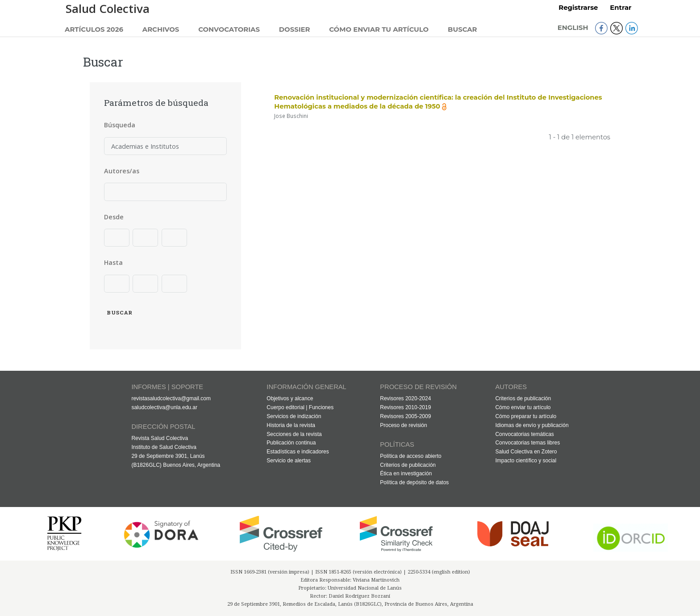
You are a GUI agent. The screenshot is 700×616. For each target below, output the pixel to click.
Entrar (621, 8)
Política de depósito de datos (414, 482)
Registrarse (578, 8)
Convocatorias (229, 29)
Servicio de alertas (289, 461)
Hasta (113, 262)
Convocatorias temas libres (527, 443)
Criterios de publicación (408, 465)
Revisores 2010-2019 (405, 407)
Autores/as (122, 171)
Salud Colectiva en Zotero (526, 452)
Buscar (462, 29)
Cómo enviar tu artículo (379, 29)
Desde (114, 217)
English (574, 28)
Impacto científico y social (526, 461)
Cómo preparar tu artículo (526, 416)
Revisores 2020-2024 (405, 398)
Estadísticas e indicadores (298, 452)
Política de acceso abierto (410, 456)
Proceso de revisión (403, 425)
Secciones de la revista (294, 434)
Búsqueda (120, 125)
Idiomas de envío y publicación (532, 425)
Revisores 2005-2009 (405, 416)
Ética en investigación (406, 474)
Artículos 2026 (94, 29)
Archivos (161, 29)
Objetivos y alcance (290, 398)
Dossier (295, 29)
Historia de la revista (291, 425)
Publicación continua (291, 443)
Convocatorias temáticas (524, 434)
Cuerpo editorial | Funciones (300, 407)
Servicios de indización (294, 416)
